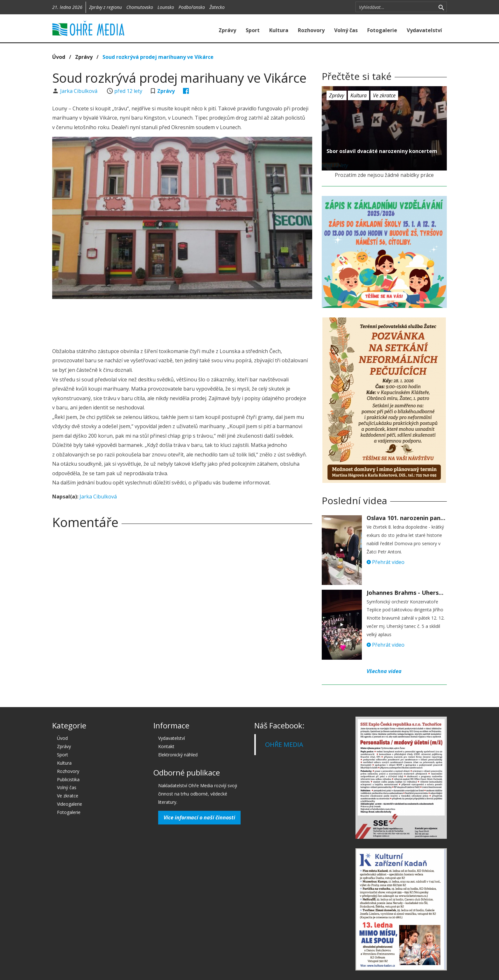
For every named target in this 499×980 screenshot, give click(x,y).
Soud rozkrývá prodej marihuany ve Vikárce (158, 57)
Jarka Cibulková (79, 91)
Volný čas (346, 30)
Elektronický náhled (178, 755)
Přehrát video (386, 562)
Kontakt (166, 746)
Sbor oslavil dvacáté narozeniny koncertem (382, 151)
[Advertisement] (182, 321)
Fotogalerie (382, 30)
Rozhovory (311, 30)
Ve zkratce (384, 95)
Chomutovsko (140, 7)
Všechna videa (384, 671)
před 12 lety (128, 91)
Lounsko (166, 7)
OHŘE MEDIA (284, 744)
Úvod (59, 57)
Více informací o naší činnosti (199, 817)
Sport (253, 30)
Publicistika (68, 779)
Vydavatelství (424, 30)
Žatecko (217, 7)
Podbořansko (192, 7)
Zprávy (227, 30)
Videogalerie (70, 804)
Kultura (279, 30)
